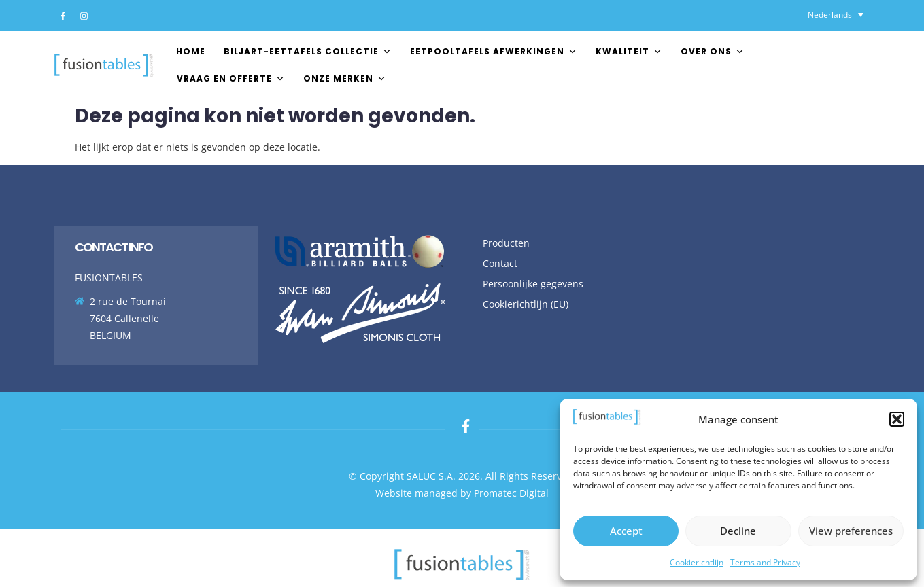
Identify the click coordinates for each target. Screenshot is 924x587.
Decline (738, 531)
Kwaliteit (629, 51)
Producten (506, 243)
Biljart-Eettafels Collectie (308, 51)
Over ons (713, 51)
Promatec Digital (511, 493)
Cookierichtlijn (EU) (526, 304)
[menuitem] (836, 15)
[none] (836, 15)
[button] (897, 419)
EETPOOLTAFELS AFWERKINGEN (494, 51)
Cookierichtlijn (697, 562)
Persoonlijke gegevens (533, 284)
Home (191, 51)
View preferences (851, 531)
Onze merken (345, 78)
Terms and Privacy (765, 562)
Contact (500, 263)
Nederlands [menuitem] (830, 15)
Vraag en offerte (231, 78)
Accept (626, 531)
